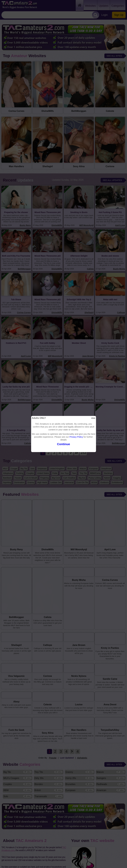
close (93, 418)
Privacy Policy (76, 437)
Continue (63, 444)
